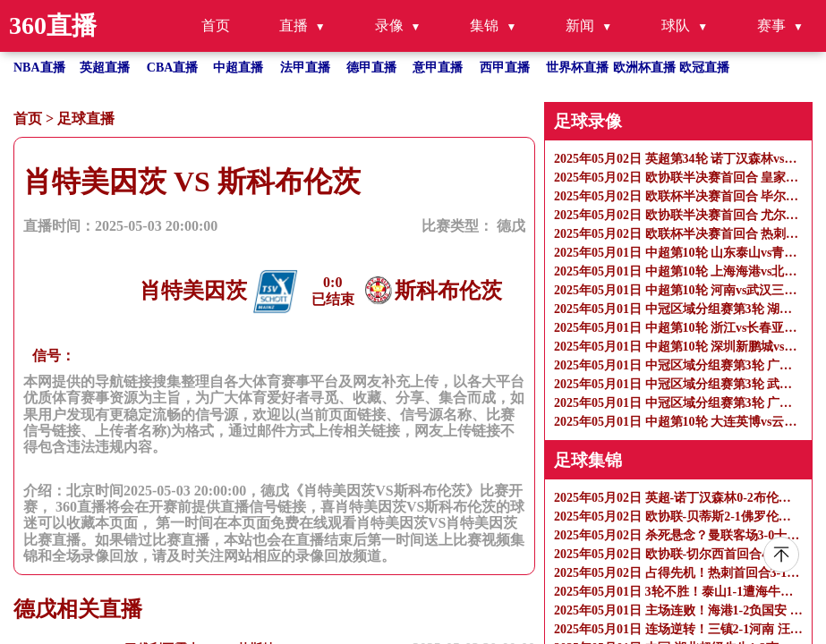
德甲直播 (371, 68)
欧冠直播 (704, 68)
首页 (216, 25)
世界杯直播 (577, 68)
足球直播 (86, 119)
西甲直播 (505, 68)
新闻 (580, 25)
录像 (389, 25)
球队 (676, 25)
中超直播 (238, 68)
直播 (294, 25)
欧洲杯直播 (644, 68)
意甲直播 (438, 68)
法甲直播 (305, 68)
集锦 (484, 25)
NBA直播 (39, 68)
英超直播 (105, 68)
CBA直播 (173, 68)
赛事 (771, 25)
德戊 (511, 226)
